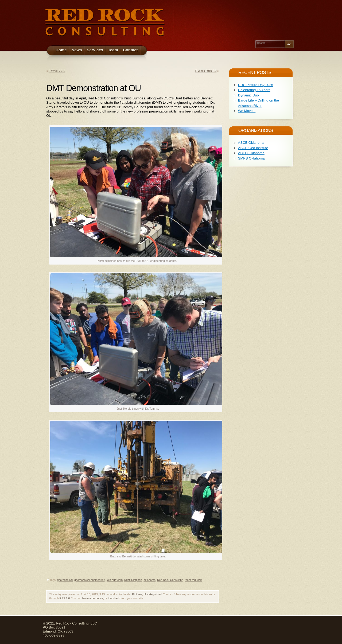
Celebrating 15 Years (254, 90)
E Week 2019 (57, 71)
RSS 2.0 (65, 598)
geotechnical (65, 580)
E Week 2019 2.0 (206, 71)
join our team (115, 580)
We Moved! (247, 111)
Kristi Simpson (133, 580)
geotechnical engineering (90, 580)
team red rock (193, 580)
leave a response (93, 598)
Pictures (137, 594)
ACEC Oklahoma (251, 153)
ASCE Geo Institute (253, 148)
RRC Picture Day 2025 (256, 85)
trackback (114, 598)
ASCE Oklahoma (251, 143)
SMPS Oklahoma (251, 158)
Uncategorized (153, 594)
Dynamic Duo (248, 95)
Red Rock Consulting (170, 580)
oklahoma (149, 580)
